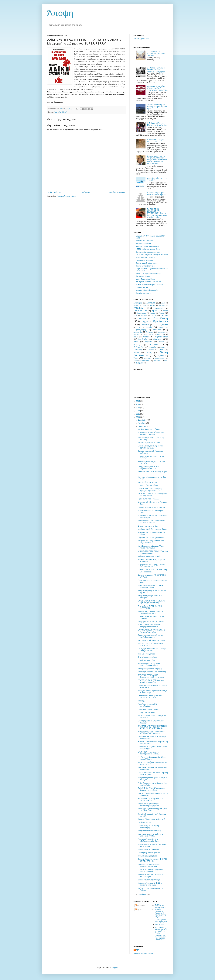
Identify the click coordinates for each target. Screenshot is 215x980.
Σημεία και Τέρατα (144, 822)
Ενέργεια (145, 322)
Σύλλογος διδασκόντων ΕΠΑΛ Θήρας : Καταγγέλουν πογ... (152, 650)
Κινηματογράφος (140, 330)
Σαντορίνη (153, 347)
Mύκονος (157, 361)
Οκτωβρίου (142, 426)
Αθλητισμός (138, 303)
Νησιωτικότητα (161, 337)
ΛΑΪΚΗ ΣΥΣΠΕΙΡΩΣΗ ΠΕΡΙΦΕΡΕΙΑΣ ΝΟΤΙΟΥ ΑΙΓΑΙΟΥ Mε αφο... (151, 732)
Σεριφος (163, 347)
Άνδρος (153, 305)
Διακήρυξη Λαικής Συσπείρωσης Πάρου (152, 529)
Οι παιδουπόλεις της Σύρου (148, 485)
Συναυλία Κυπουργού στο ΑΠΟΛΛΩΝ (151, 507)
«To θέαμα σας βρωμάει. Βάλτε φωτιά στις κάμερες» (157, 194)
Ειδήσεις (154, 315)
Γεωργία (152, 313)
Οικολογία (142, 339)
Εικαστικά (164, 315)
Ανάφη (145, 305)
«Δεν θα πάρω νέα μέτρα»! (147, 482)
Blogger (115, 968)
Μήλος (145, 334)
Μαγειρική (150, 332)
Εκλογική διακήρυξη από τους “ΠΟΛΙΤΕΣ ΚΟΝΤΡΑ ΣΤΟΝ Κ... (153, 860)
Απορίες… (141, 701)
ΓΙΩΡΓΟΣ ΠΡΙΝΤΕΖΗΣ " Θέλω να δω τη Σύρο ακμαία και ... (152, 571)
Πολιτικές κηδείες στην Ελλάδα (149, 443)
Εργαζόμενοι (161, 321)
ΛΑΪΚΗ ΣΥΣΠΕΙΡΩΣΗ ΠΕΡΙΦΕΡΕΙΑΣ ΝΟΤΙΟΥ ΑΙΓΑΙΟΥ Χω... (151, 522)
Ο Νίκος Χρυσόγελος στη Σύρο (149, 880)
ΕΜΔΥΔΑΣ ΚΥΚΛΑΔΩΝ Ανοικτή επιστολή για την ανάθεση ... (153, 743)
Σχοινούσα (151, 350)
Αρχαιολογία (159, 308)
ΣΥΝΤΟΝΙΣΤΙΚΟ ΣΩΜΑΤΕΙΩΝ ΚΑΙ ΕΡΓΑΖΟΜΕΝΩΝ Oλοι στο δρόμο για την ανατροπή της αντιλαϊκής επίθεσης (157, 213)
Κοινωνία (157, 330)
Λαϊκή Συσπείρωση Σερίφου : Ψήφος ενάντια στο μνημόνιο (151, 547)
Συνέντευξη (138, 349)
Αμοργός (136, 305)
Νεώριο (146, 337)
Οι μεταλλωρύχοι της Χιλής (147, 657)
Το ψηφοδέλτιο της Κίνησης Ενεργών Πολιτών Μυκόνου (151, 566)
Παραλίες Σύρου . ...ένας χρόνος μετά (151, 819)
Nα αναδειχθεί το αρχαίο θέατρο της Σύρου (156, 141)
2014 (138, 404)
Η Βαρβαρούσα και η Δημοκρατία (161, 921)
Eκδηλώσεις (145, 361)
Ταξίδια (136, 353)
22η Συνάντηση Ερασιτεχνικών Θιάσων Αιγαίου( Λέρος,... (152, 758)
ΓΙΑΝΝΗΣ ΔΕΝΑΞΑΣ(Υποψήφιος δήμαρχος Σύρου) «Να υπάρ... (150, 490)
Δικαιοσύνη (144, 315)
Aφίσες (136, 361)
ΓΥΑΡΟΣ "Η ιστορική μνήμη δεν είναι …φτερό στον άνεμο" (152, 870)
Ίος (139, 327)
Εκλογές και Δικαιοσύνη (146, 660)
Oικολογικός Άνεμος (143, 276)
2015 (138, 401)
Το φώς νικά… (160, 924)
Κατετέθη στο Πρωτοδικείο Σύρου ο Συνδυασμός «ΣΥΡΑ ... (150, 612)
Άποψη (60, 13)
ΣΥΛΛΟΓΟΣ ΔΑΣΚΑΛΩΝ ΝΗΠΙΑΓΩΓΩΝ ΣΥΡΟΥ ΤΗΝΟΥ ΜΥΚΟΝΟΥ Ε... (152, 727)
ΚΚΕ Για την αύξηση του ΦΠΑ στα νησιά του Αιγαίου (157, 124)
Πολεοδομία (137, 345)
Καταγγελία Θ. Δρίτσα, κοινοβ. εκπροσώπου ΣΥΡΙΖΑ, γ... (149, 468)
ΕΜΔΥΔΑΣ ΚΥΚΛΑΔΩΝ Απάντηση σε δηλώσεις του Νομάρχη (151, 789)
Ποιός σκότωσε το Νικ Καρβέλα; (149, 831)
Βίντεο (166, 311)
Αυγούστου (142, 894)
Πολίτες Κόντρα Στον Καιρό (145, 266)
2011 (138, 414)
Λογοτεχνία (138, 332)
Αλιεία (163, 303)
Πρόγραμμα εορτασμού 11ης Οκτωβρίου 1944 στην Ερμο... (152, 810)
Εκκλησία (142, 319)
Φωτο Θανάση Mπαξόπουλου (148, 849)
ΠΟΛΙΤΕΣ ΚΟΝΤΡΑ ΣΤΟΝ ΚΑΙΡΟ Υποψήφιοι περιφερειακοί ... (150, 626)
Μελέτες (137, 334)
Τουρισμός (161, 356)
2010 (138, 417)
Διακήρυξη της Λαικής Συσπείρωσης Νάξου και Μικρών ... (151, 542)
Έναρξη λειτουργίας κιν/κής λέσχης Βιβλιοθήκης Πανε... (150, 447)
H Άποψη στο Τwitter (143, 243)
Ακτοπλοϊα (57, 112)
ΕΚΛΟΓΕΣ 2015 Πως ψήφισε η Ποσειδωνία (161, 938)
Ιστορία (149, 327)
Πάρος (136, 342)
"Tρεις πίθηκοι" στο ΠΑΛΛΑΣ (148, 499)
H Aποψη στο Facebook (144, 241)
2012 (138, 411)
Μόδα (152, 334)
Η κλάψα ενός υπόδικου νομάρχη (150, 669)
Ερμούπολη (145, 325)
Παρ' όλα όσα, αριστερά (146, 654)
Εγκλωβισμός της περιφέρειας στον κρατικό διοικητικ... (150, 800)
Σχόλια (161, 349)
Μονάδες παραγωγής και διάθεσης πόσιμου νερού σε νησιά (157, 107)
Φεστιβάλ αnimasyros (143, 293)
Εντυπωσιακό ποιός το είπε (148, 526)
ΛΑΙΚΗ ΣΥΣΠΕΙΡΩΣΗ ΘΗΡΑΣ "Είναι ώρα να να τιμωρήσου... (153, 552)
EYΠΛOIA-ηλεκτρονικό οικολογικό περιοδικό (152, 255)
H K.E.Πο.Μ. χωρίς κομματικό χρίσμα (151, 640)
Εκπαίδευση (161, 318)
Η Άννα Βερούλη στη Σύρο (147, 856)
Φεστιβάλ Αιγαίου (142, 287)
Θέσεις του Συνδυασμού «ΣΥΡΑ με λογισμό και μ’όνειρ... (150, 586)
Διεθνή (136, 315)
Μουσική (160, 334)
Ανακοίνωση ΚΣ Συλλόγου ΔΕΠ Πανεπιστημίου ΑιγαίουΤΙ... (149, 664)
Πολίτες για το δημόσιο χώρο (146, 263)
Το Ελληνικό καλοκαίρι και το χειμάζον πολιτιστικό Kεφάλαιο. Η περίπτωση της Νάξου (161, 911)
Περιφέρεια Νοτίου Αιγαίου (145, 257)
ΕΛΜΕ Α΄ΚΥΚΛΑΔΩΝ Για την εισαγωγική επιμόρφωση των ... (153, 495)
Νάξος (136, 337)
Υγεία (136, 358)
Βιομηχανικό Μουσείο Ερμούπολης (148, 282)
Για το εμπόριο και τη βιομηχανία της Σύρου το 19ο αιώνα (156, 53)
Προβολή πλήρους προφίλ (143, 953)
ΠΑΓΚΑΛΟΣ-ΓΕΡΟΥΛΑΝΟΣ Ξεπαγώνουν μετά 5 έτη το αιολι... (151, 676)
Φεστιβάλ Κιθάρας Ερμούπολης (147, 290)
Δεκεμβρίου (143, 420)
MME (166, 361)
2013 (138, 408)
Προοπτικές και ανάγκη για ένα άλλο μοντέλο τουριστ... (151, 876)
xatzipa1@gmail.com (141, 39)
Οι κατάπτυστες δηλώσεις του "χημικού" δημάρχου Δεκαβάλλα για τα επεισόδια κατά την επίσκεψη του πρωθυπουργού (157, 160)
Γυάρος (161, 313)
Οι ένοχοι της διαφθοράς (147, 713)
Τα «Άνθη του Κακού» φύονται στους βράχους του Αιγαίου (151, 433)
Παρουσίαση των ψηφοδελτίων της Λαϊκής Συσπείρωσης (150, 636)
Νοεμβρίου (142, 423)
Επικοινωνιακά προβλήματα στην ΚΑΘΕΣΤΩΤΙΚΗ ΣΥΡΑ (150, 697)
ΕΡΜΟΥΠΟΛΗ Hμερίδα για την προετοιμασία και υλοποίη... (149, 753)
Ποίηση (162, 342)
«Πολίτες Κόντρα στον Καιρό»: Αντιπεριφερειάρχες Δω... (149, 865)
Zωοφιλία (139, 363)
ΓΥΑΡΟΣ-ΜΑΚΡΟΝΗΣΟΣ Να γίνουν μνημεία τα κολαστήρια (151, 681)
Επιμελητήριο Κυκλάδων (145, 260)
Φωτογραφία (159, 358)
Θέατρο (165, 325)
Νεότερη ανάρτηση (55, 192)
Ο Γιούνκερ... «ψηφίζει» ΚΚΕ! (148, 709)
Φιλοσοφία (147, 358)
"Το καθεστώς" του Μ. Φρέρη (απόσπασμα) (148, 827)
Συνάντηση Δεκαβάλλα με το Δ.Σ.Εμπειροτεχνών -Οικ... (148, 840)
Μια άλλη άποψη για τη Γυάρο (149, 429)
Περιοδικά (149, 342)
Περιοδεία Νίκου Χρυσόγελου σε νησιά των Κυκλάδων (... (152, 845)
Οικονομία (158, 339)
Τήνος (149, 353)
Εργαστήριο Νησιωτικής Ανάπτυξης (148, 273)
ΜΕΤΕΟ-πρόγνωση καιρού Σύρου (148, 249)
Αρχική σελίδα (85, 192)
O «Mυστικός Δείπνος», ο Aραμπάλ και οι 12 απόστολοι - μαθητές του (156, 70)
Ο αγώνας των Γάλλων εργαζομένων (151, 538)
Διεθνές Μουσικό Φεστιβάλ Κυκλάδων (149, 285)
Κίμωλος (162, 327)
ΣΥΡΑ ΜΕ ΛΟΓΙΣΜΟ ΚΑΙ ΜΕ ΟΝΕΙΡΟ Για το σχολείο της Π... (152, 631)
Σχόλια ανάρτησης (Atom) (66, 196)
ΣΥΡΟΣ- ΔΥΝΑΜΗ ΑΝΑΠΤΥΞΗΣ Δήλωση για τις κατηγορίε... (153, 774)
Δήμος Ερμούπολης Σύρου (145, 279)
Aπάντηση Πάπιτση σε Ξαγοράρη (150, 556)
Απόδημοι (162, 305)
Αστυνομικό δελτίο (140, 311)
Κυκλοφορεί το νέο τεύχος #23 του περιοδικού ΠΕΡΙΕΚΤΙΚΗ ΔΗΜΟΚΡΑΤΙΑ (157, 88)
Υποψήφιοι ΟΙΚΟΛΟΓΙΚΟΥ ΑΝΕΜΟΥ (151, 622)
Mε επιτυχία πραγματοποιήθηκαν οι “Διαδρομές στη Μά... (150, 835)
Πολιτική (64, 112)
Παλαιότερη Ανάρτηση (117, 192)
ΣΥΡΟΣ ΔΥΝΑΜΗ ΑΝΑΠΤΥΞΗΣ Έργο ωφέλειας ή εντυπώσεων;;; (151, 602)
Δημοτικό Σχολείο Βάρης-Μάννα (147, 246)
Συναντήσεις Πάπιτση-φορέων (149, 853)
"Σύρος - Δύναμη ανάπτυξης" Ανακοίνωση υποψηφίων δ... (149, 805)
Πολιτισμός (138, 347)
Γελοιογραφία (142, 313)
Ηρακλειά (157, 325)
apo (138, 950)
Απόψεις (138, 308)
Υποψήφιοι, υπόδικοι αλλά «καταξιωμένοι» (147, 705)
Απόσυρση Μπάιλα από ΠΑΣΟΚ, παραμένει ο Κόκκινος (150, 884)
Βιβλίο (154, 311)
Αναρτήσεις (140, 905)
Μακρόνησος (162, 332)
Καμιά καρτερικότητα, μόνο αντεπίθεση (152, 672)
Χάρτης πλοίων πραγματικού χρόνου (149, 252)
